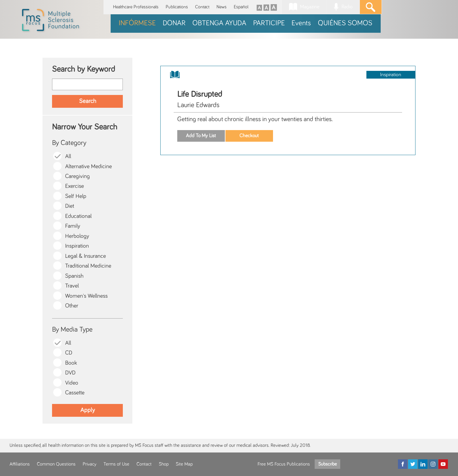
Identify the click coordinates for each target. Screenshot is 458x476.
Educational (78, 216)
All (68, 156)
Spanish (74, 276)
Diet (70, 206)
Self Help (76, 196)
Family (73, 226)
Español (241, 7)
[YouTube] (443, 464)
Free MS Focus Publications (284, 464)
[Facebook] (403, 464)
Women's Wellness (86, 296)
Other (72, 306)
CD (69, 353)
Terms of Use (116, 464)
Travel (72, 286)
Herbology (77, 236)
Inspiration (77, 246)
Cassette (75, 393)
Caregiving (77, 176)
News (222, 7)
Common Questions (56, 464)
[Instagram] (433, 464)
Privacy (90, 464)
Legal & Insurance (86, 256)
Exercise (74, 186)
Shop (164, 464)
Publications (177, 7)
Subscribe (327, 464)
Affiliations (20, 464)
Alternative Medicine (88, 167)
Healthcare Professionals (136, 7)
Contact (202, 7)
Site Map (184, 464)
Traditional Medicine (88, 266)
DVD (70, 373)
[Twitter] (413, 464)
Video (72, 383)
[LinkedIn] (423, 464)
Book (71, 363)
